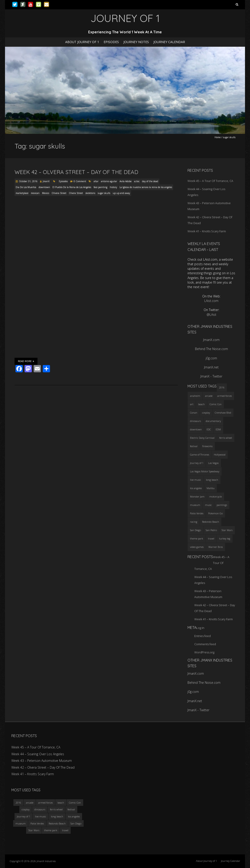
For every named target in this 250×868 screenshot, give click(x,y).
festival (71, 809)
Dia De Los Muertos (26, 187)
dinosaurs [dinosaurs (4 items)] (195, 421)
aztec (137, 181)
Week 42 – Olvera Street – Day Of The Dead (76, 172)
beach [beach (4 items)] (201, 404)
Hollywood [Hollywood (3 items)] (220, 455)
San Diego (76, 823)
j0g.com (211, 358)
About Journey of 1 (82, 42)
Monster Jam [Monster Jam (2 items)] (197, 497)
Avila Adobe (126, 181)
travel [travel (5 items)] (211, 538)
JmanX (46, 181)
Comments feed (205, 644)
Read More (26, 361)
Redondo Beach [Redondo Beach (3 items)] (211, 522)
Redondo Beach (57, 823)
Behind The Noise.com (211, 349)
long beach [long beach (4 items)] (212, 480)
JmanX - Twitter (211, 376)
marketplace (22, 193)
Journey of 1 (24, 816)
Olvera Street (76, 193)
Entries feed (202, 636)
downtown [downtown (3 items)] (196, 429)
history (113, 187)
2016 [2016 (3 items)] (222, 387)
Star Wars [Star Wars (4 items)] (227, 530)
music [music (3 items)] (208, 505)
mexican (35, 193)
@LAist (211, 315)
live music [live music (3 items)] (196, 480)
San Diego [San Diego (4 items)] (195, 530)
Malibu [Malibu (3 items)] (211, 488)
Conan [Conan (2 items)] (194, 413)
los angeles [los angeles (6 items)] (196, 488)
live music (41, 816)
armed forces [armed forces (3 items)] (225, 396)
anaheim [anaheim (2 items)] (195, 396)
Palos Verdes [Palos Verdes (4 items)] (197, 513)
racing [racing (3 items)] (194, 522)
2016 (18, 803)
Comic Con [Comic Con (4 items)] (216, 404)
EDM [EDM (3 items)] (218, 429)
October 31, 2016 (28, 181)
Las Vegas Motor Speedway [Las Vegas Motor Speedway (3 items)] (205, 471)
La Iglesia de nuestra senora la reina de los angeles (146, 187)
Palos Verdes (37, 823)
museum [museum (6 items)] (195, 505)
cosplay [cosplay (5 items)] (206, 413)
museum (21, 823)
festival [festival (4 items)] (194, 446)
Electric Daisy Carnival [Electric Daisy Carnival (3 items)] (202, 438)
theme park (51, 830)
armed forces (45, 803)
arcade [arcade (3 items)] (209, 396)
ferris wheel (56, 809)
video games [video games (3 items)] (197, 547)
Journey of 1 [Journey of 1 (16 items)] (197, 463)
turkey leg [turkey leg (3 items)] (225, 538)
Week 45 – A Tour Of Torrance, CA (210, 181)
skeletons (90, 193)
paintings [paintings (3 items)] (222, 505)
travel (65, 830)
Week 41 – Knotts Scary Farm (207, 231)
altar (96, 181)
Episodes (111, 42)
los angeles (74, 816)
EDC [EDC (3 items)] (209, 429)
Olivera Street (59, 193)
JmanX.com (211, 340)
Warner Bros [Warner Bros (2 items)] (216, 547)
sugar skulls (104, 193)
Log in (200, 628)
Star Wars (34, 830)
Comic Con (75, 803)
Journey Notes (136, 42)
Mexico (46, 193)
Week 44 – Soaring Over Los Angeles (38, 754)
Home (218, 137)
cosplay (26, 809)
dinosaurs (40, 809)
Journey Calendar (169, 42)
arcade (30, 803)
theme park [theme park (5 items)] (197, 538)
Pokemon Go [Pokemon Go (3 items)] (215, 513)
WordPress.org (204, 652)
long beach (57, 816)
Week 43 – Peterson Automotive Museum (42, 761)
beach (61, 803)
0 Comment (80, 181)
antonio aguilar (109, 181)
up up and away (121, 193)
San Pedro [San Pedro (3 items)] (211, 530)
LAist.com (211, 301)
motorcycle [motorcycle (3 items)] (216, 497)
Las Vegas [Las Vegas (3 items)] (213, 463)
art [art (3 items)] (192, 404)
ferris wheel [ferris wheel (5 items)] (226, 438)
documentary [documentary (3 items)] (213, 421)
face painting (100, 187)
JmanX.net (211, 367)
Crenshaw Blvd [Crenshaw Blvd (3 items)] (223, 413)
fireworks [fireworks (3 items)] (207, 446)
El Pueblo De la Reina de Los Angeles (72, 187)
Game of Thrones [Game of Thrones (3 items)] (200, 455)
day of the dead (150, 181)
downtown (44, 187)
